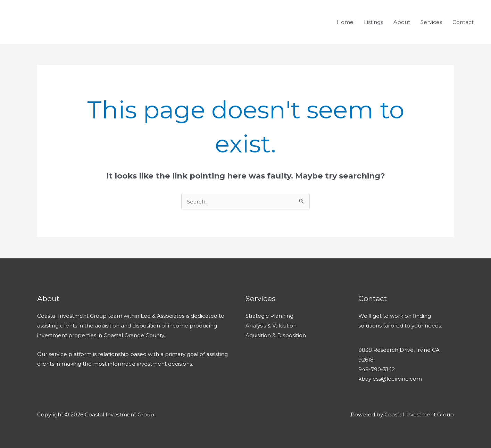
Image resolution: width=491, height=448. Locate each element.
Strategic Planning (269, 316)
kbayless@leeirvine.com (390, 379)
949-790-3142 (377, 369)
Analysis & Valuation (271, 326)
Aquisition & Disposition (276, 335)
